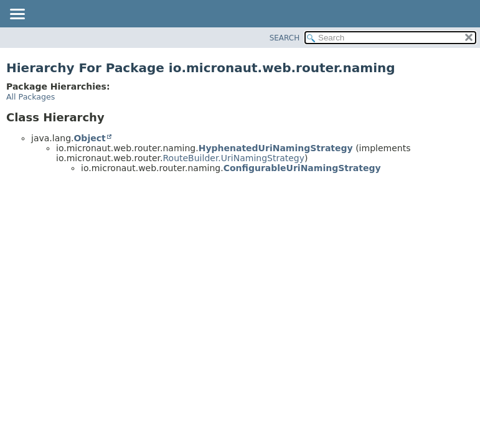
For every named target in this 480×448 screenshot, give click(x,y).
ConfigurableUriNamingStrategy (302, 168)
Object (89, 138)
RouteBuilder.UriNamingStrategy (233, 158)
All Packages (31, 97)
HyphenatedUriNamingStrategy (276, 148)
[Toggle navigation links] (17, 15)
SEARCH (285, 38)
